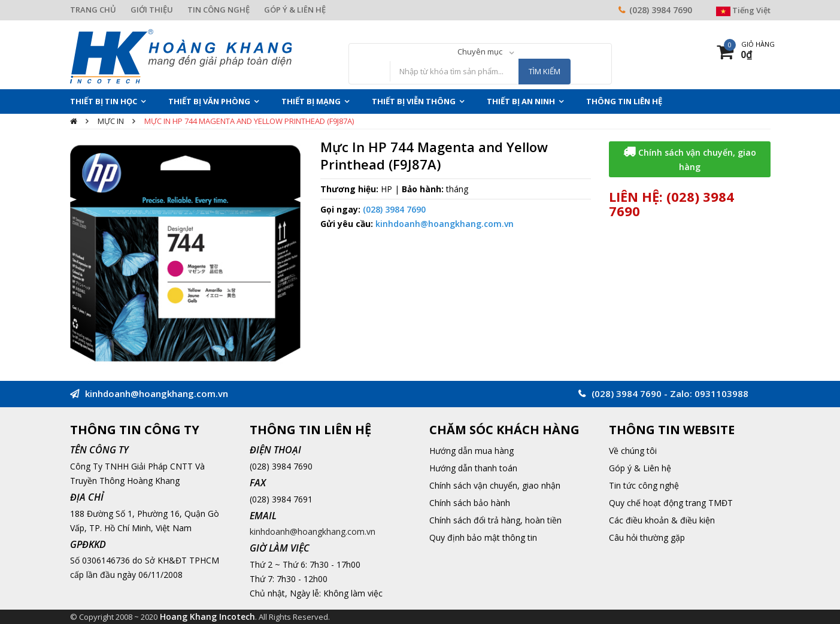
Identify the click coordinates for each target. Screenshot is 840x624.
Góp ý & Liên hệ (640, 468)
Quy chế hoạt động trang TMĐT (671, 503)
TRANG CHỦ (93, 10)
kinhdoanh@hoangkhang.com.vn (445, 224)
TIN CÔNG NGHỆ (219, 10)
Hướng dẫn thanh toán (473, 468)
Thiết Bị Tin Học (104, 101)
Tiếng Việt (743, 10)
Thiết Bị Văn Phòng (209, 101)
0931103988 (721, 393)
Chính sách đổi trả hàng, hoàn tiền (495, 520)
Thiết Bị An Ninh (521, 101)
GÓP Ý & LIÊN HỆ (295, 10)
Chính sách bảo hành (470, 503)
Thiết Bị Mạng (311, 101)
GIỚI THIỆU (152, 10)
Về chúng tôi (633, 451)
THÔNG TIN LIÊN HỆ (624, 101)
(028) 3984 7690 (661, 10)
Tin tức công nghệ (644, 485)
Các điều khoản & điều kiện (662, 520)
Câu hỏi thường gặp (647, 537)
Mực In (111, 121)
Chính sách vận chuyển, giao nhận (495, 485)
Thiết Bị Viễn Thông (414, 101)
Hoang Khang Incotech (207, 617)
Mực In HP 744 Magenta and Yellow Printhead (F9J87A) (249, 121)
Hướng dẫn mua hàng (471, 451)
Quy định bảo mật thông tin (483, 537)
